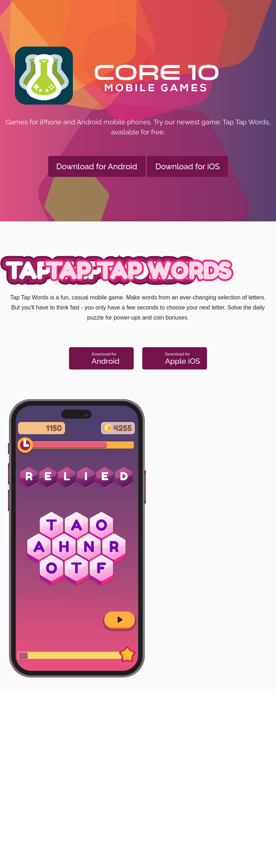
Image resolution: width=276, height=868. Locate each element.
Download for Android (97, 166)
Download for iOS (187, 166)
